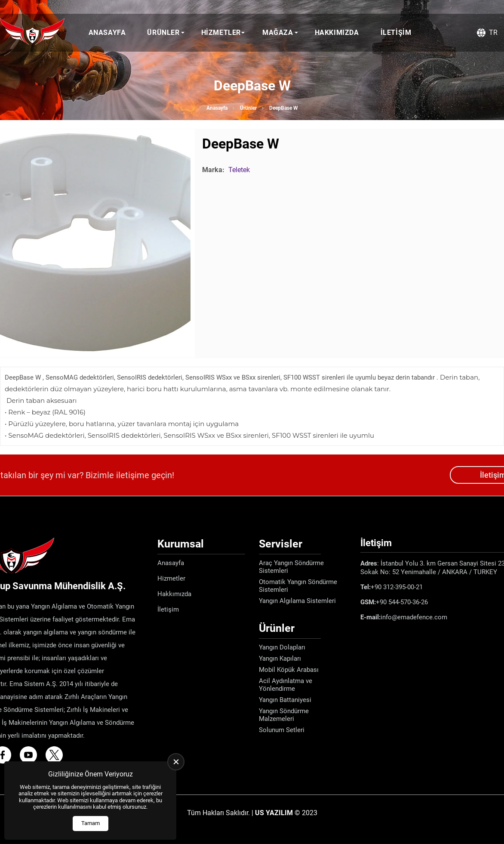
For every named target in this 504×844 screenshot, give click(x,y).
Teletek (239, 170)
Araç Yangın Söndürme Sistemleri (291, 567)
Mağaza (278, 32)
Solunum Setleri (282, 730)
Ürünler (163, 32)
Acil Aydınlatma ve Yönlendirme (286, 685)
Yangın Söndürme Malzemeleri (284, 715)
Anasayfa (107, 32)
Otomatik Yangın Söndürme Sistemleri (298, 586)
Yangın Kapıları (280, 659)
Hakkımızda (337, 32)
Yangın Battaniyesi (285, 700)
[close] (176, 762)
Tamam (91, 823)
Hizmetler (221, 32)
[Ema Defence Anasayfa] (32, 33)
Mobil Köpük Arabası (289, 670)
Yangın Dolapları (282, 647)
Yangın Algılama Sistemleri (297, 601)
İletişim (396, 32)
